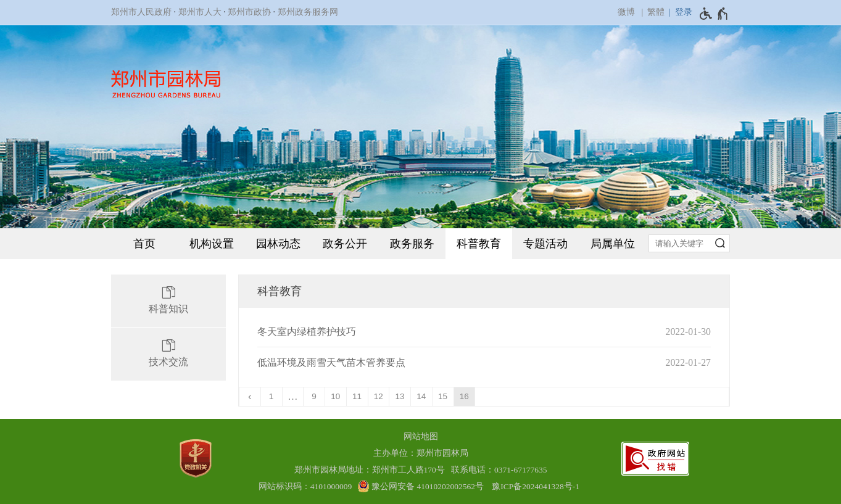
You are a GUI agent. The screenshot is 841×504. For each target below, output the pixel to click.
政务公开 (345, 244)
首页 (144, 244)
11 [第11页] (357, 396)
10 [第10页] (335, 396)
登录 (684, 12)
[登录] (678, 12)
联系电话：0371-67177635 (499, 470)
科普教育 (479, 244)
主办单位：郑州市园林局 (421, 453)
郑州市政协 (249, 12)
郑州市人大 (200, 12)
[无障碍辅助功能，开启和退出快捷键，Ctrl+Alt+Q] (714, 14)
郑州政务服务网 (308, 12)
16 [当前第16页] (464, 396)
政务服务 (412, 244)
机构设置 (212, 244)
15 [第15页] (443, 396)
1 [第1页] (271, 396)
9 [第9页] (314, 396)
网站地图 (421, 436)
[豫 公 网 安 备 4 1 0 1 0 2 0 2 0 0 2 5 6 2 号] (420, 486)
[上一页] (250, 397)
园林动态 (278, 244)
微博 (626, 12)
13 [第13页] (400, 396)
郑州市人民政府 (141, 12)
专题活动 (545, 244)
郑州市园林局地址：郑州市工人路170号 (372, 470)
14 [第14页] (421, 396)
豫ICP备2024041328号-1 (536, 486)
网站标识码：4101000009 (305, 486)
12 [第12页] (379, 396)
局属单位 (613, 244)
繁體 (656, 12)
